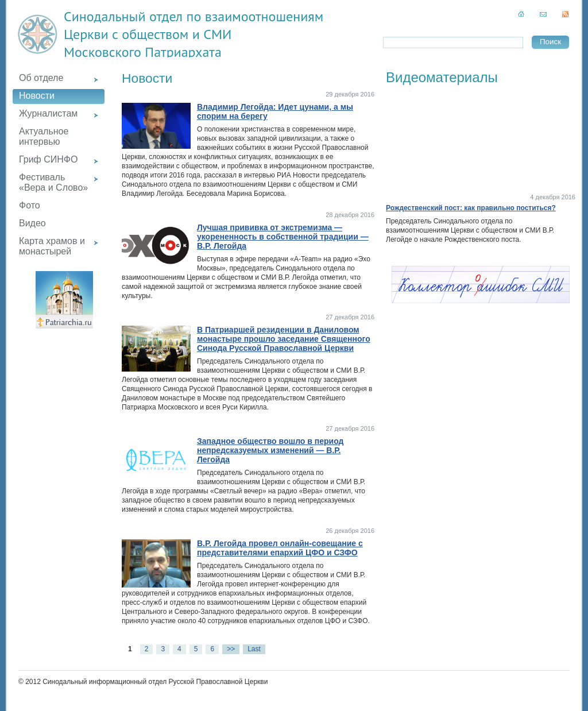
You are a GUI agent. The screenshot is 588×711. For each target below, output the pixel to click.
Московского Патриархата (143, 52)
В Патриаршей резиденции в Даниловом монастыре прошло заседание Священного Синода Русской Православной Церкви (284, 339)
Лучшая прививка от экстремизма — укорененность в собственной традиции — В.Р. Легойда (283, 237)
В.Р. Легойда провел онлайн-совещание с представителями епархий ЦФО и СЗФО (280, 548)
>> (231, 649)
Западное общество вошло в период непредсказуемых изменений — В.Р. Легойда (270, 450)
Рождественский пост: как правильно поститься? (471, 208)
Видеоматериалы (442, 77)
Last (254, 649)
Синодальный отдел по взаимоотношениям (194, 16)
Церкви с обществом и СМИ (148, 34)
